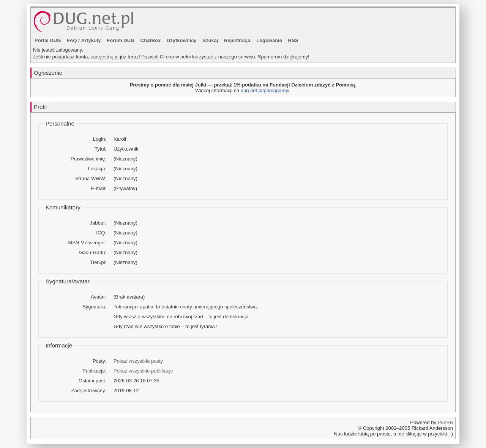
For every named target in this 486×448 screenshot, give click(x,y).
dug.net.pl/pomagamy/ (265, 90)
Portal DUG (48, 40)
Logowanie (269, 40)
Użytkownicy (182, 40)
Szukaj (210, 40)
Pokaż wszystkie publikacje (143, 371)
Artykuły (91, 40)
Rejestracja (237, 40)
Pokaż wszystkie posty (138, 361)
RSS (293, 40)
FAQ (72, 40)
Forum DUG (121, 40)
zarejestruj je (105, 57)
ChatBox (151, 40)
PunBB (445, 422)
